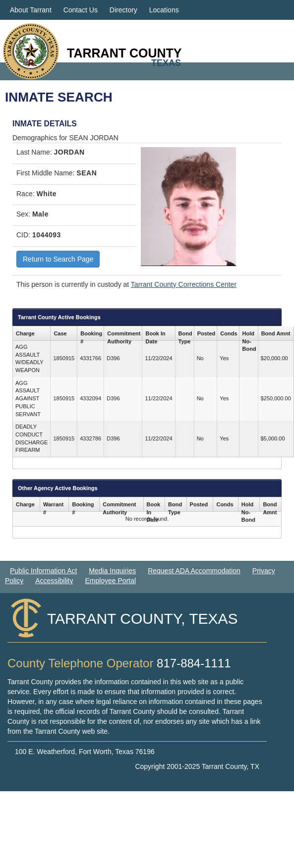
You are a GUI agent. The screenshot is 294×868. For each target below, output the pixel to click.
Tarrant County (124, 53)
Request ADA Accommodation (194, 571)
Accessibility (54, 581)
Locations (164, 10)
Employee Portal (110, 581)
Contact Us (81, 10)
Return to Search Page (58, 259)
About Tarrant (31, 10)
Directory (123, 10)
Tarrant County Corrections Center (184, 284)
